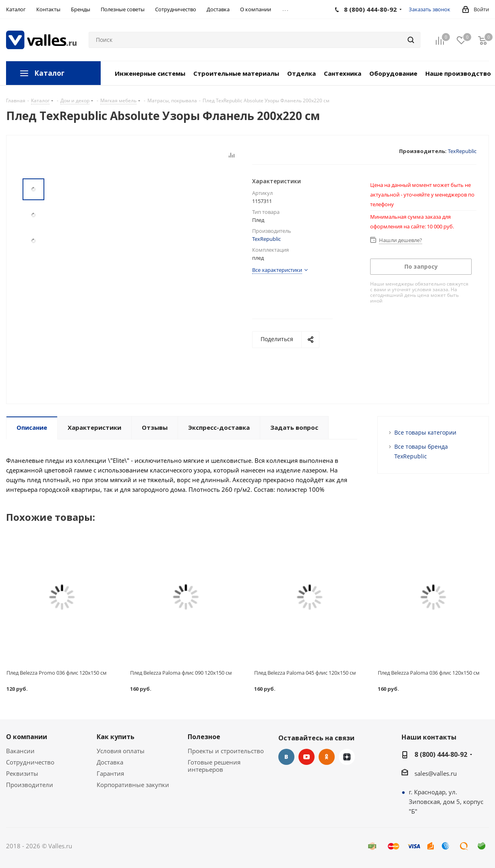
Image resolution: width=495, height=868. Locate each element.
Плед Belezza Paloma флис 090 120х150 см (181, 673)
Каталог (49, 73)
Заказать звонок (430, 9)
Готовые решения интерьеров (214, 766)
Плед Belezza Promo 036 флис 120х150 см (57, 673)
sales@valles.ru (436, 773)
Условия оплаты (121, 751)
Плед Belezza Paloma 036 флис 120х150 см (429, 673)
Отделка (301, 73)
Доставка (110, 762)
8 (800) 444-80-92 (441, 754)
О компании (27, 737)
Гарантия (110, 773)
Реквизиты (22, 773)
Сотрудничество (30, 762)
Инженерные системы (150, 73)
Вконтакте (286, 757)
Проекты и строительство (226, 751)
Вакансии (20, 751)
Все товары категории (425, 432)
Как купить (116, 737)
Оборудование (393, 73)
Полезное (204, 737)
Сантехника (343, 73)
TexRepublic (462, 151)
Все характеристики (277, 270)
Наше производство (458, 73)
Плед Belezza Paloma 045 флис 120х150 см (305, 673)
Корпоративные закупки (133, 785)
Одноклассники (327, 757)
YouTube (307, 757)
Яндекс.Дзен (347, 757)
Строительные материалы (236, 73)
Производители (30, 785)
